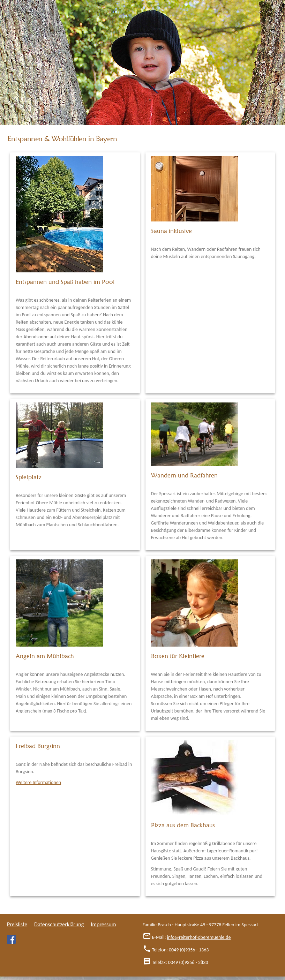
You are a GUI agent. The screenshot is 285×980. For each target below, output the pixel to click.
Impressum (103, 924)
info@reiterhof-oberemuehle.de (199, 937)
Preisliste (17, 924)
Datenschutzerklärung (59, 924)
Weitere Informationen (38, 782)
